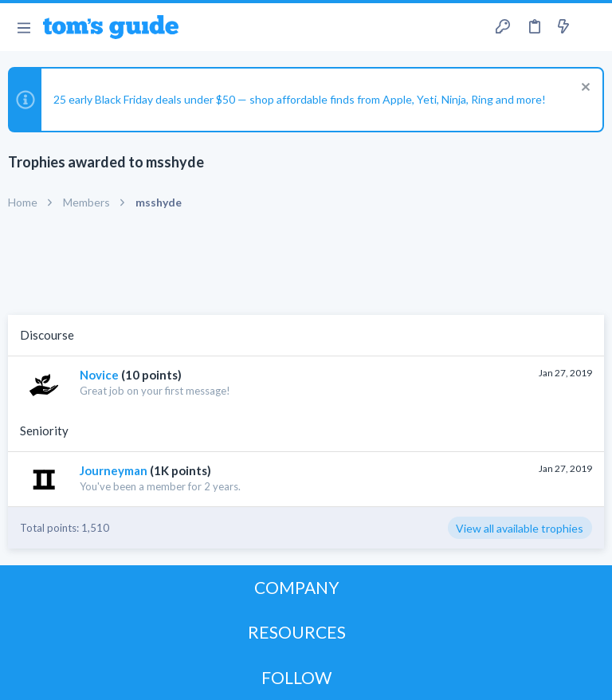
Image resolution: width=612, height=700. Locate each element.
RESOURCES (297, 632)
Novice (99, 375)
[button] (24, 27)
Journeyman (114, 470)
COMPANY (297, 587)
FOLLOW (296, 677)
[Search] (590, 28)
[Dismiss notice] (584, 89)
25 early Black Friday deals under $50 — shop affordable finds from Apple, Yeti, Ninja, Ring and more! (300, 99)
